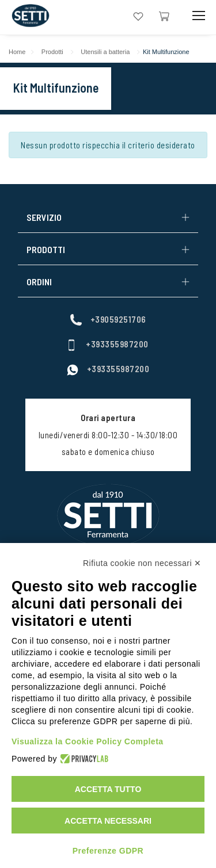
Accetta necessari (108, 821)
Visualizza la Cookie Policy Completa (88, 741)
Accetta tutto (108, 789)
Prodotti (52, 52)
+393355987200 (107, 344)
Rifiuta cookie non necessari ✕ (142, 563)
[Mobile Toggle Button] (199, 16)
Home (17, 52)
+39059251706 (108, 319)
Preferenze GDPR (108, 851)
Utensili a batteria (105, 52)
